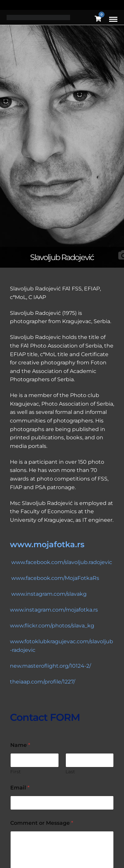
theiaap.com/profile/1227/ (42, 682)
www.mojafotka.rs (47, 544)
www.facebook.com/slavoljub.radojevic (61, 562)
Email (20, 788)
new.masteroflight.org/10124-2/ (50, 666)
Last (70, 772)
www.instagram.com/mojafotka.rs (54, 610)
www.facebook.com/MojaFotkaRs (55, 578)
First (16, 772)
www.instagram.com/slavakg (49, 594)
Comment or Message (42, 823)
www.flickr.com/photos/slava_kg (52, 626)
